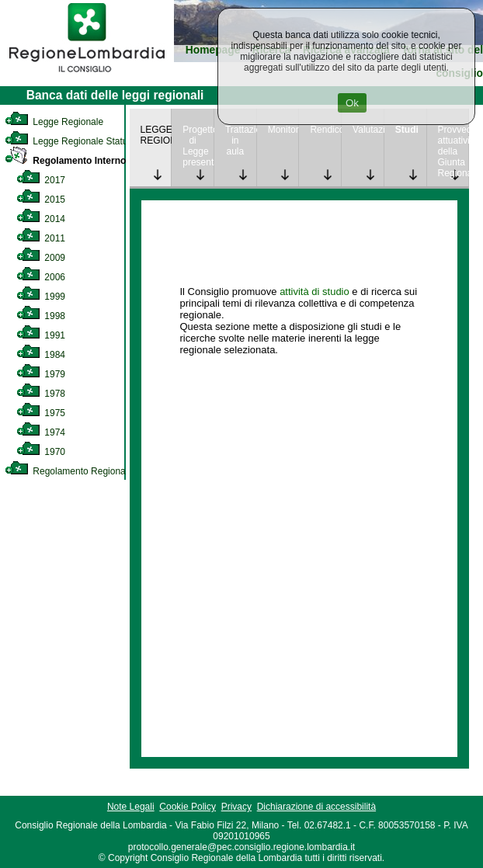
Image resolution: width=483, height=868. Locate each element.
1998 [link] (41, 316)
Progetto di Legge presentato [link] (198, 146)
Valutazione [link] (368, 130)
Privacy (236, 807)
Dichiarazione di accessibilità (316, 807)
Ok (352, 103)
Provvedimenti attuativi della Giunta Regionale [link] (453, 151)
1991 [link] (41, 335)
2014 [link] (41, 219)
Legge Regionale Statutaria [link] (75, 141)
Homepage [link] (213, 50)
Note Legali (131, 807)
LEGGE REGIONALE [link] (156, 135)
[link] (87, 75)
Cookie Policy (188, 807)
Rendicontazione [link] (325, 130)
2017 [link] (41, 180)
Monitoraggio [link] (283, 130)
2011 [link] (41, 238)
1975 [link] (41, 413)
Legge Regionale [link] (54, 122)
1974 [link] (41, 432)
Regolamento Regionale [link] (69, 471)
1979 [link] (41, 374)
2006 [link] (41, 277)
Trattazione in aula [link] (241, 141)
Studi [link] (407, 130)
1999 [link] (41, 297)
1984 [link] (41, 355)
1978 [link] (41, 394)
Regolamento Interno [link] (65, 161)
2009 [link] (41, 258)
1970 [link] (41, 452)
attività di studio (314, 292)
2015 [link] (41, 200)
